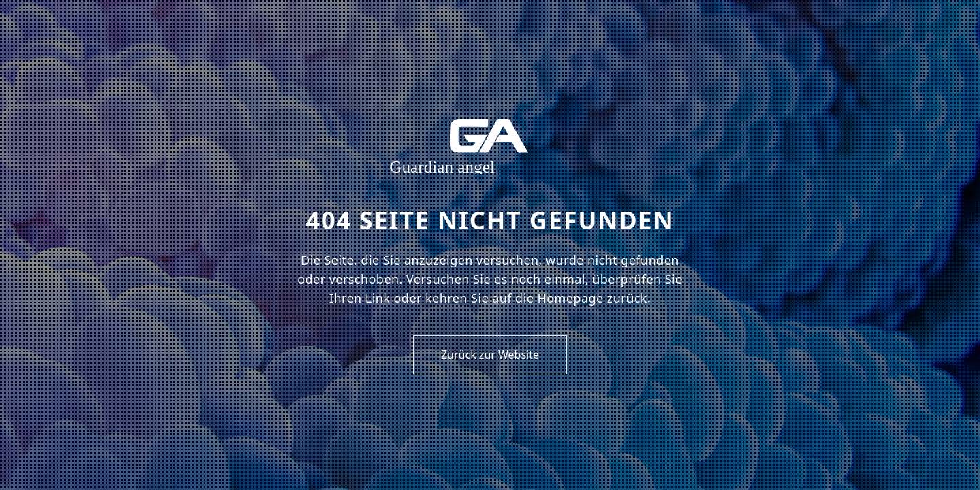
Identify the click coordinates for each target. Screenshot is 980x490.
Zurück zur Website (490, 355)
